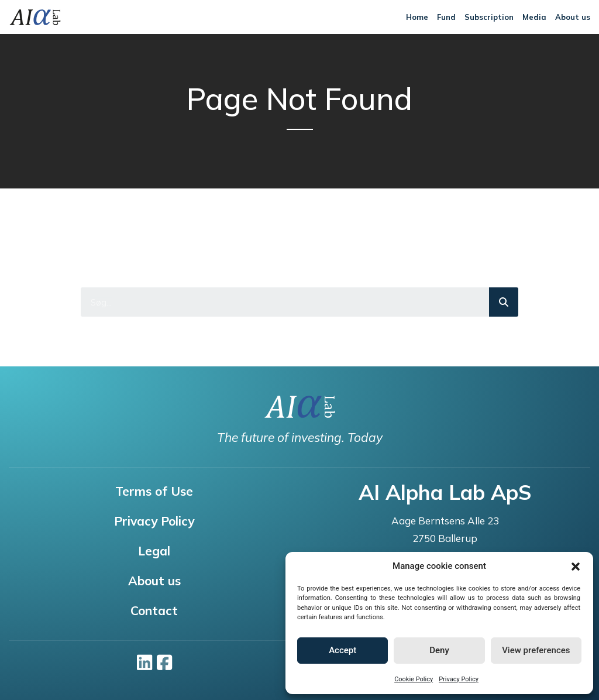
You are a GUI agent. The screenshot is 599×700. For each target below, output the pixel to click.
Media (534, 17)
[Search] (504, 302)
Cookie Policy (414, 679)
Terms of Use (154, 491)
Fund (446, 17)
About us (573, 17)
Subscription (489, 17)
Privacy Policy (459, 679)
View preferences (536, 650)
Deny (439, 650)
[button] (576, 567)
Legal (154, 551)
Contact (154, 610)
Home (417, 17)
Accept (342, 650)
